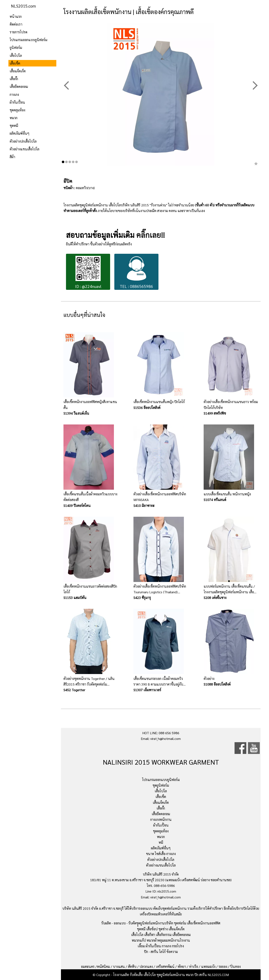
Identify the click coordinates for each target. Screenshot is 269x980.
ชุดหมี (14, 126)
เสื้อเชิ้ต (15, 63)
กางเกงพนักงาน (161, 819)
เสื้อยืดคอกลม (19, 87)
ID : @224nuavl (88, 272)
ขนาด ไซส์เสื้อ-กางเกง (161, 854)
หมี (161, 842)
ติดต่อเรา (16, 24)
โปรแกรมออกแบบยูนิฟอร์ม (28, 40)
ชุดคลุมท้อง (17, 110)
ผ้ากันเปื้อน (17, 102)
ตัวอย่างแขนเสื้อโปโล (24, 149)
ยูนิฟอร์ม (16, 48)
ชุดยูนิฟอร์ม (161, 785)
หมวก (14, 118)
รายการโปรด (18, 32)
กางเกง (14, 94)
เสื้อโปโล (16, 55)
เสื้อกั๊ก (14, 79)
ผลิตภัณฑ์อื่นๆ (20, 133)
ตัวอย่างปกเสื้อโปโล (23, 141)
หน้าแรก (16, 16)
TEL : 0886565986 (136, 272)
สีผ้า (12, 157)
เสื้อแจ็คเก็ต (18, 71)
